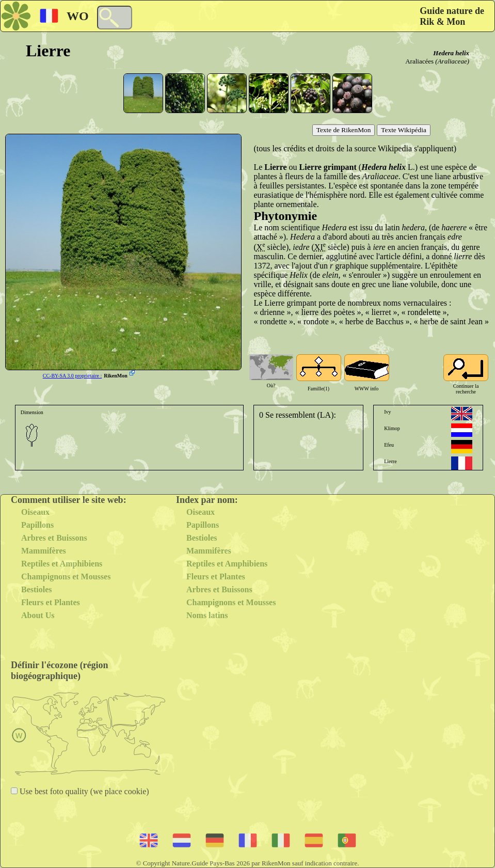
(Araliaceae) (452, 61)
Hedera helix (451, 53)
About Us (38, 615)
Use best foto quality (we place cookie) (83, 791)
